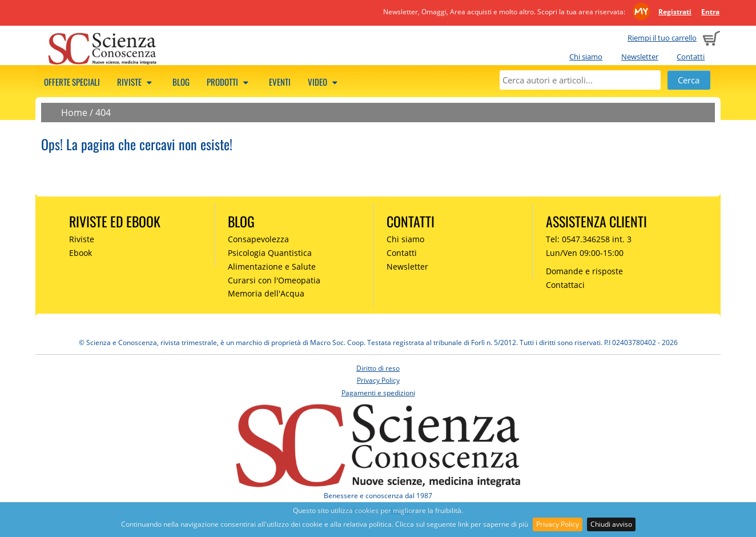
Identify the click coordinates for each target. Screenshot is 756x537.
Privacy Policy (558, 524)
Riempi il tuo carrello (662, 38)
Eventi (280, 82)
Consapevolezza (258, 239)
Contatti (691, 57)
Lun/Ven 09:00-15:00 (585, 253)
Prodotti (229, 82)
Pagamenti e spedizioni (378, 393)
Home (74, 113)
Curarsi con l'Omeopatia (274, 280)
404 (103, 113)
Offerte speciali (72, 82)
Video (324, 82)
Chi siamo (586, 57)
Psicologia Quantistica (270, 253)
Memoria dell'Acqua (266, 293)
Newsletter (640, 57)
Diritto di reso (378, 368)
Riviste (136, 82)
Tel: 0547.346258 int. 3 (589, 239)
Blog (181, 82)
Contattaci (565, 285)
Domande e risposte (584, 271)
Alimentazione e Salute (272, 267)
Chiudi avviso (611, 524)
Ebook (81, 253)
